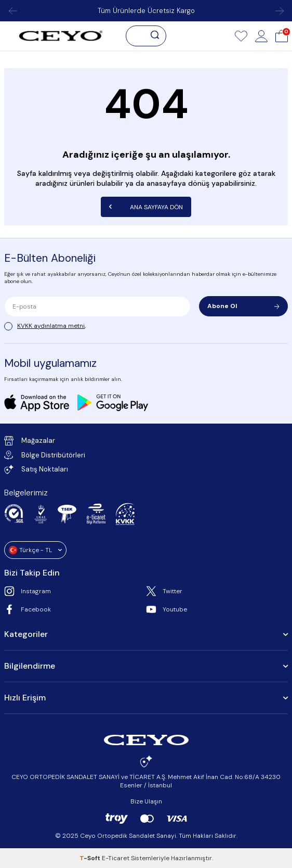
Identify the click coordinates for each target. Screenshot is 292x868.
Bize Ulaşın (146, 801)
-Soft (91, 858)
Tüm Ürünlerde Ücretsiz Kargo (146, 11)
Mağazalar (30, 441)
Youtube (167, 609)
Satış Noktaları (36, 469)
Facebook (28, 609)
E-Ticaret (116, 858)
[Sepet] (282, 36)
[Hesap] (261, 36)
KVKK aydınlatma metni (51, 326)
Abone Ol (243, 306)
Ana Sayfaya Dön (146, 207)
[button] (12, 11)
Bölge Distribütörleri (45, 455)
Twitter (164, 591)
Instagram (28, 591)
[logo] (61, 36)
